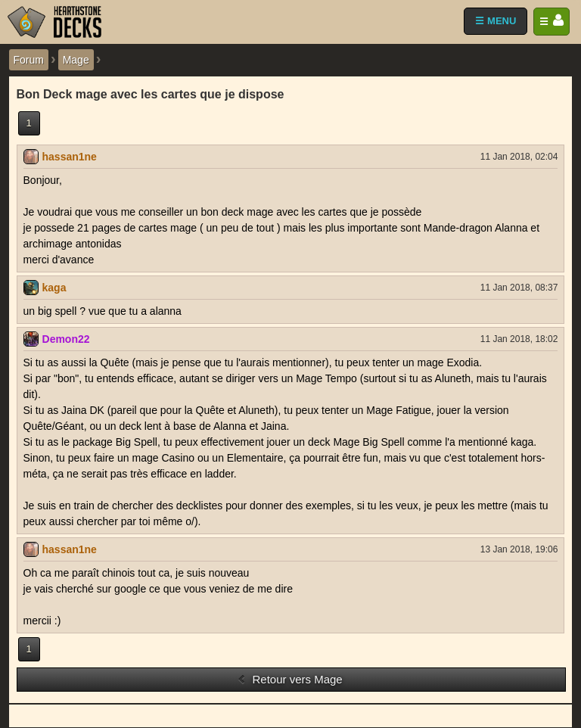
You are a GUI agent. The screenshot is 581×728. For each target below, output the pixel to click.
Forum (29, 60)
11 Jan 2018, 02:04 (519, 157)
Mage (76, 60)
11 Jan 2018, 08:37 (519, 288)
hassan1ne (70, 157)
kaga (54, 288)
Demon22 (66, 339)
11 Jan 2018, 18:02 (519, 339)
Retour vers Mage (289, 679)
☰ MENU (496, 21)
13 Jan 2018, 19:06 (519, 549)
